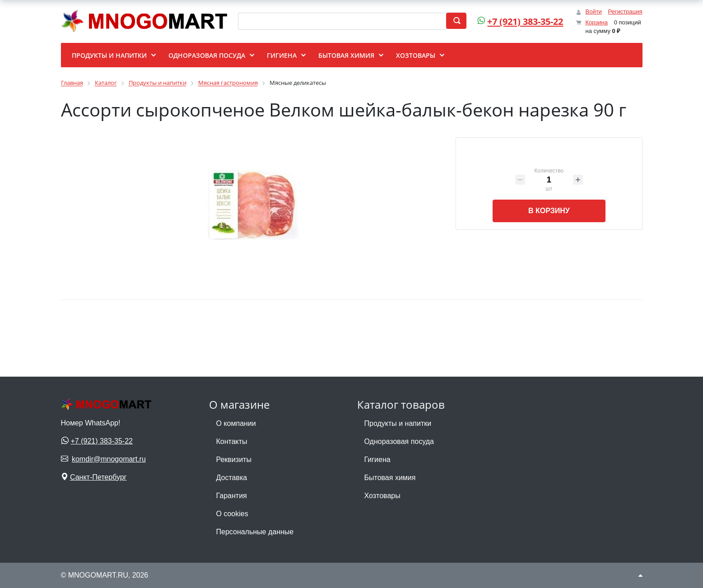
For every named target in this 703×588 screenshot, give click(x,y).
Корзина (596, 22)
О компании (236, 423)
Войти (593, 12)
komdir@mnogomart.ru (109, 459)
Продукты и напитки (398, 423)
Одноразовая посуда (399, 441)
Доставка (232, 478)
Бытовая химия (390, 478)
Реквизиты (234, 460)
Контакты (232, 441)
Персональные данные (255, 532)
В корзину (549, 211)
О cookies (232, 514)
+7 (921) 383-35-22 (522, 21)
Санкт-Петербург (98, 477)
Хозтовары (382, 496)
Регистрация (625, 12)
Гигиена (377, 460)
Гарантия (232, 496)
